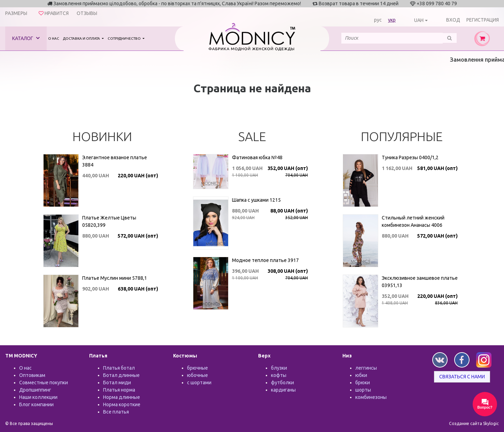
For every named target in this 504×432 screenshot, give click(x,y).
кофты (279, 375)
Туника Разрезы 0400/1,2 (410, 157)
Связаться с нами (462, 377)
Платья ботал (119, 368)
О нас (54, 38)
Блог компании (36, 404)
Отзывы (87, 13)
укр (392, 20)
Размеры (16, 13)
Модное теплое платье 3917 (265, 260)
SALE (252, 136)
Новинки (102, 136)
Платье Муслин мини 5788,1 (115, 278)
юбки (361, 375)
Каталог (26, 38)
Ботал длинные (121, 375)
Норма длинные (122, 397)
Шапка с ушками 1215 (256, 200)
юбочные (197, 375)
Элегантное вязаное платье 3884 (115, 161)
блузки (279, 368)
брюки (363, 383)
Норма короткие (122, 404)
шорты (363, 390)
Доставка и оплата (82, 38)
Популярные (402, 136)
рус (378, 20)
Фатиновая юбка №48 (257, 157)
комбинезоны (371, 397)
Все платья (116, 412)
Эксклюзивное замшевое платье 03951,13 (420, 282)
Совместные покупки (44, 383)
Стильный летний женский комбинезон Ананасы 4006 (413, 221)
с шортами (199, 383)
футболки (282, 383)
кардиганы (283, 390)
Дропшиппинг (35, 390)
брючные (197, 368)
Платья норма (119, 390)
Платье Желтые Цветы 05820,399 (109, 221)
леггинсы (366, 368)
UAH (419, 20)
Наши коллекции (38, 397)
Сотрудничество (125, 38)
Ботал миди (117, 383)
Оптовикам (32, 375)
